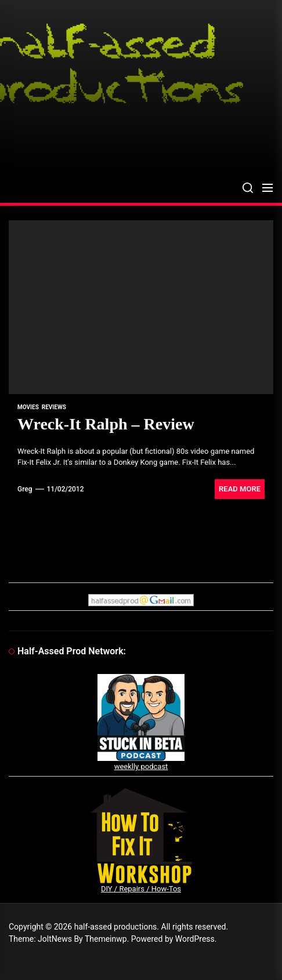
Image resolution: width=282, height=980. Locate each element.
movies (28, 407)
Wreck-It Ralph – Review (106, 424)
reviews (54, 407)
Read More (240, 489)
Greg (25, 489)
